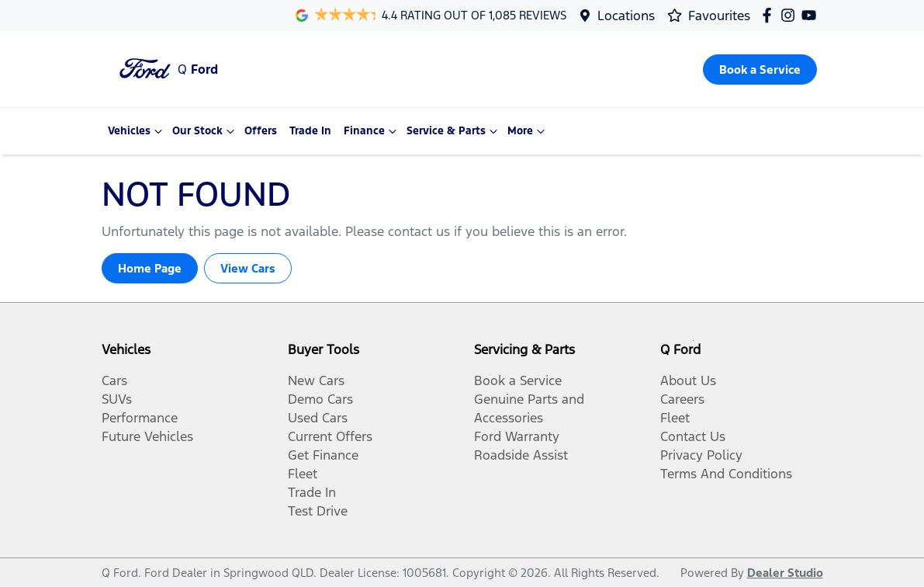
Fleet (303, 474)
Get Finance (323, 455)
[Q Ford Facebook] (770, 15)
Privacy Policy (701, 455)
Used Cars (318, 418)
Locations (626, 16)
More (528, 131)
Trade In (310, 131)
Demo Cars (320, 399)
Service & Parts (454, 131)
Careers (682, 399)
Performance (140, 418)
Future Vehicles (147, 436)
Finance (372, 131)
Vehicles (137, 131)
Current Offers (330, 436)
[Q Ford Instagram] (791, 15)
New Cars (316, 380)
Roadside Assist (521, 455)
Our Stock (205, 131)
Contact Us (693, 436)
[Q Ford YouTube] (812, 15)
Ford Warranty (517, 436)
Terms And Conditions (726, 474)
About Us (688, 380)
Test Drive (318, 511)
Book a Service (518, 380)
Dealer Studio (785, 573)
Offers (261, 131)
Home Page (150, 268)
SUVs (117, 399)
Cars (114, 380)
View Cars (248, 268)
